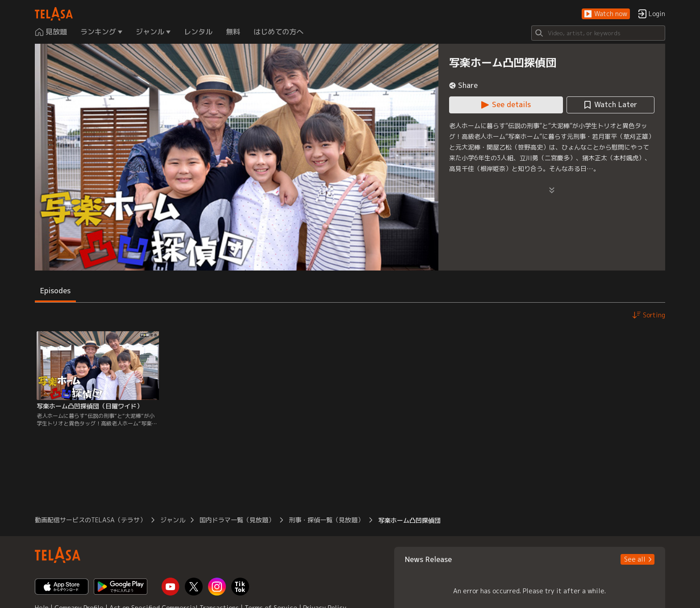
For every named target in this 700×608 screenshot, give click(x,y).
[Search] (598, 33)
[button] (606, 14)
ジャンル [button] (173, 520)
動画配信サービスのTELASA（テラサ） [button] (90, 520)
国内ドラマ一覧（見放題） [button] (237, 520)
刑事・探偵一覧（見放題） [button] (326, 520)
